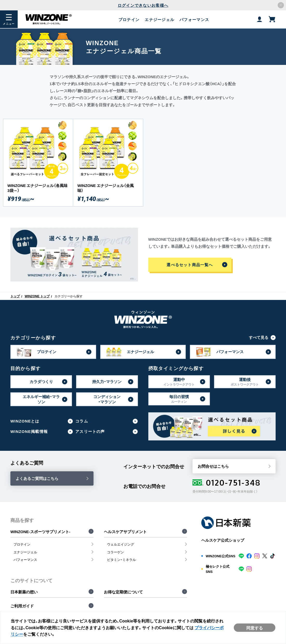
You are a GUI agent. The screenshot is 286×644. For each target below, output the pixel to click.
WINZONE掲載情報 (29, 432)
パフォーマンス (25, 559)
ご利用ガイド (22, 606)
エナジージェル (25, 552)
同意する (255, 628)
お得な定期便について (123, 592)
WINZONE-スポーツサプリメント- (40, 532)
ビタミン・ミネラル (121, 559)
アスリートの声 (90, 432)
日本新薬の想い (24, 592)
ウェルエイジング (121, 544)
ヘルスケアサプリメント (125, 532)
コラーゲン (115, 552)
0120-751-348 (227, 482)
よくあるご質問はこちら (37, 478)
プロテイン (22, 544)
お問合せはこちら (213, 466)
